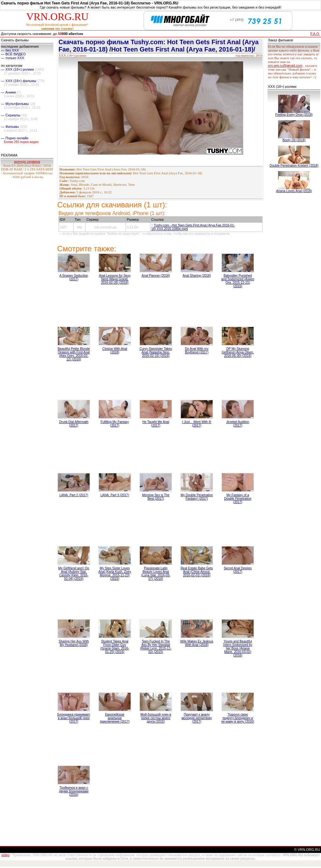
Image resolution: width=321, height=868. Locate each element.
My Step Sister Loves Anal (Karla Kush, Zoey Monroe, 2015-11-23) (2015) (115, 573)
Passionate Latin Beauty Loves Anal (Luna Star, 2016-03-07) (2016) (156, 573)
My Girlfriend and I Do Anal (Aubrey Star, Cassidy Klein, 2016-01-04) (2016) (74, 573)
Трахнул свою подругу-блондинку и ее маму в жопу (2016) (238, 718)
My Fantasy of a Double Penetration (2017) (238, 499)
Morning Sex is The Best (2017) (156, 497)
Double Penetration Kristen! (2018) (294, 166)
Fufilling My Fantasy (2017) (115, 424)
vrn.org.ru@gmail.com (285, 66)
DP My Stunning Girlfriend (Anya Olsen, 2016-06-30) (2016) (238, 352)
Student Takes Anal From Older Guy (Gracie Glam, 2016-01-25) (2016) (115, 647)
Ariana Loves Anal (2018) (294, 191)
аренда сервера (27, 162)
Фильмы (12, 127)
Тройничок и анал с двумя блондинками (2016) (74, 791)
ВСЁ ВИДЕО (16, 54)
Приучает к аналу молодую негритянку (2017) (197, 718)
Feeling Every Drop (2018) (294, 115)
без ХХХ (12, 50)
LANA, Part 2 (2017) (74, 495)
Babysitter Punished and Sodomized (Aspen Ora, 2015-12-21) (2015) (238, 281)
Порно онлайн (17, 138)
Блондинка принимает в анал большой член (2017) (74, 718)
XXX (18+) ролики (20, 69)
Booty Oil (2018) (294, 140)
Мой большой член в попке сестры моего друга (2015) (156, 718)
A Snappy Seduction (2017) (74, 277)
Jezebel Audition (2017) (238, 424)
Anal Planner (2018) (156, 276)
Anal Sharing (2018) (197, 276)
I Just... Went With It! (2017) (197, 424)
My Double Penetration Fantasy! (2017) (197, 497)
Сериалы (13, 115)
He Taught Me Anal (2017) (156, 424)
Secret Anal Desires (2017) (238, 570)
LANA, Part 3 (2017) (115, 495)
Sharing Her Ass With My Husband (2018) (74, 643)
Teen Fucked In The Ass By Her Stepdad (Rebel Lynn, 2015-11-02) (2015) (156, 647)
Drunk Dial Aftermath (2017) (74, 424)
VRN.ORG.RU (58, 17)
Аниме (11, 92)
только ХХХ (15, 58)
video (5, 855)
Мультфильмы (17, 104)
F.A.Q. (315, 34)
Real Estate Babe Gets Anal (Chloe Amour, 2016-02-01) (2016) (197, 572)
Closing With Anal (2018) (115, 351)
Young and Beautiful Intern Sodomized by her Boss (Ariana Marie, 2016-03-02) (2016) (238, 648)
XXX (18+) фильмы (21, 81)
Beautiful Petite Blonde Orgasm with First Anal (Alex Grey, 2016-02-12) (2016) (74, 354)
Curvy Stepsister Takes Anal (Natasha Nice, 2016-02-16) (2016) (156, 352)
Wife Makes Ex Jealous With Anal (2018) (197, 643)
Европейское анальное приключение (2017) (115, 718)
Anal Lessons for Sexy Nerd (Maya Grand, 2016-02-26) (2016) (115, 279)
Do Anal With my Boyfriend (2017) (197, 351)
